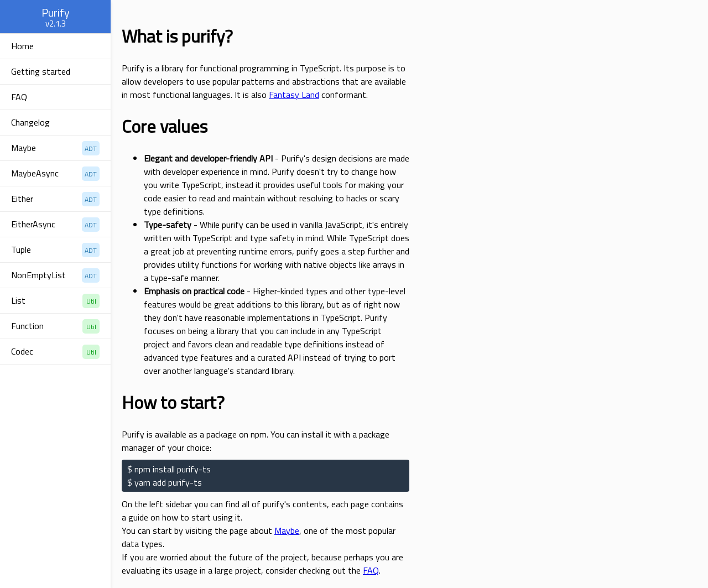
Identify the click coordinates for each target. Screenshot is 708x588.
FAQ (371, 570)
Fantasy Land (294, 95)
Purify (56, 12)
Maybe (287, 530)
